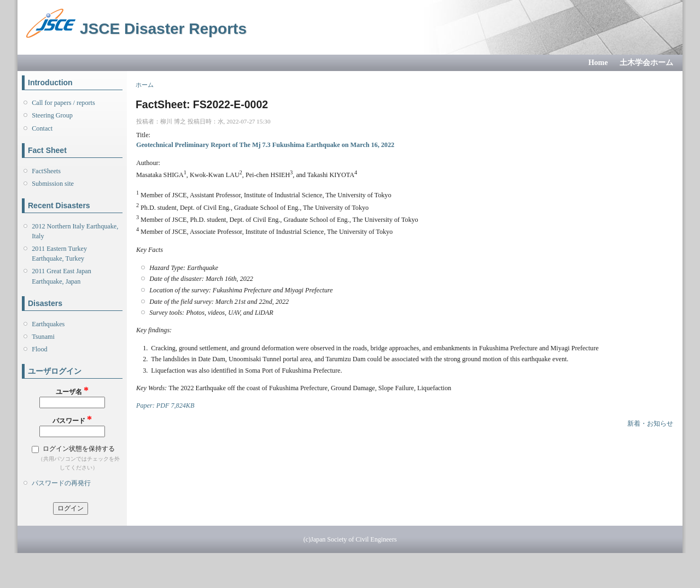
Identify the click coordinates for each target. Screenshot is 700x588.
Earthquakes (48, 324)
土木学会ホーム (646, 63)
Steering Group (52, 115)
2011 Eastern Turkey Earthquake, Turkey (59, 254)
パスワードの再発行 (61, 483)
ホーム (145, 85)
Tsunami (43, 337)
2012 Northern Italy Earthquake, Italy (75, 231)
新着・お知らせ (650, 424)
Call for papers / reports (63, 103)
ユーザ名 (72, 391)
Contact (42, 128)
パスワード (72, 420)
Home (598, 63)
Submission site (53, 184)
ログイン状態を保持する (79, 449)
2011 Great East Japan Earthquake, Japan (62, 276)
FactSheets (46, 171)
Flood (39, 349)
